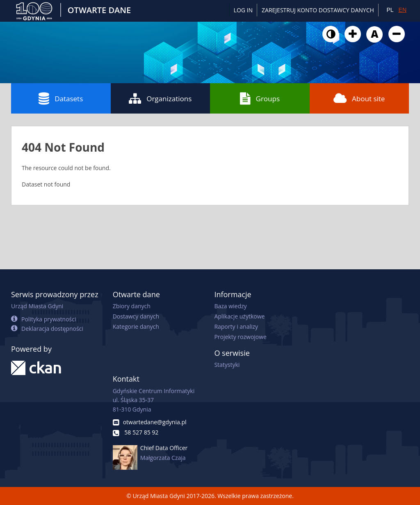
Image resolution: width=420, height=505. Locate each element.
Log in (243, 10)
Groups (260, 98)
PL (390, 10)
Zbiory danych (132, 306)
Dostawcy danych (136, 316)
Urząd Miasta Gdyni (37, 306)
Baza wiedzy (230, 306)
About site (359, 98)
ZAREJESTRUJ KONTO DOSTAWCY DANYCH (318, 10)
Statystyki (227, 365)
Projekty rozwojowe (240, 337)
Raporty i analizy (236, 326)
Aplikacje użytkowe (239, 316)
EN (403, 10)
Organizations (160, 98)
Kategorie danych (136, 326)
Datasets (61, 98)
